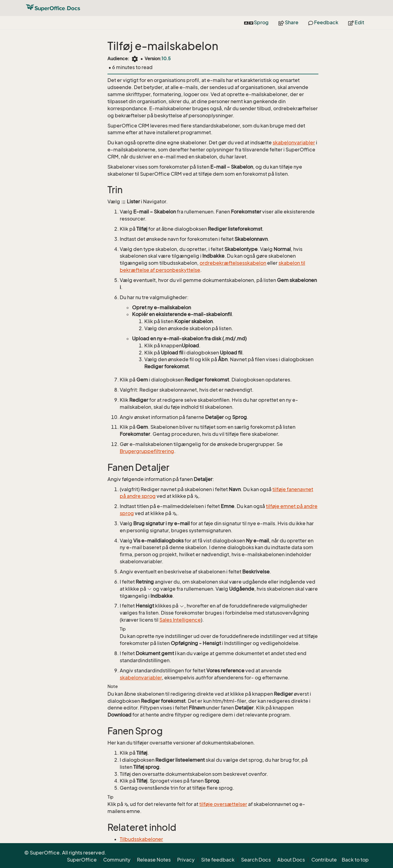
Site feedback (218, 860)
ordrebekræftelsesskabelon (233, 263)
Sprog (256, 22)
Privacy (186, 860)
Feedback (323, 22)
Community (117, 860)
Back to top (355, 860)
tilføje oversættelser (223, 804)
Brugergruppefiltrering (147, 451)
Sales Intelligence (180, 620)
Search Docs (256, 860)
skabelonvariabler (294, 143)
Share (288, 22)
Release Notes (154, 860)
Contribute (324, 860)
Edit (356, 22)
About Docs (291, 860)
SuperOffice (82, 860)
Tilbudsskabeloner (141, 839)
